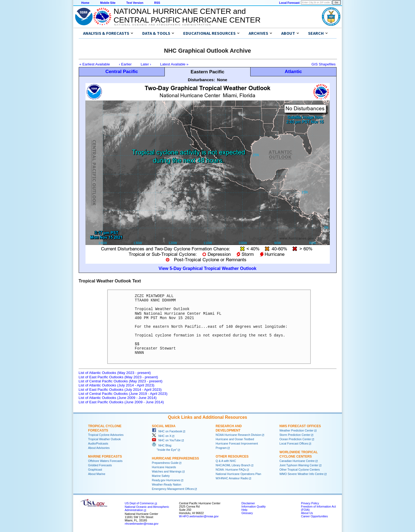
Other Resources (232, 457)
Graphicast (95, 470)
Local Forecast (289, 3)
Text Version (135, 3)
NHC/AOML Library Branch (233, 465)
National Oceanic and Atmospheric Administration (163, 25)
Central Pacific (122, 71)
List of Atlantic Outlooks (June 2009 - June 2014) (118, 398)
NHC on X (162, 436)
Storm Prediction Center (295, 435)
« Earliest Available (95, 64)
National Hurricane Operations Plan (239, 474)
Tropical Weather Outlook (104, 439)
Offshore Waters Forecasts (105, 461)
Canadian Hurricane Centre (297, 461)
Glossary (247, 513)
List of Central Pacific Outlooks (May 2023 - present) (121, 381)
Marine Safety (161, 476)
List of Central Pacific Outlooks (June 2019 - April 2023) (123, 394)
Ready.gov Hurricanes (166, 480)
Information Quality (254, 506)
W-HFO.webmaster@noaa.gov (199, 516)
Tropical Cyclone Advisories (106, 435)
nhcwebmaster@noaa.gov (142, 524)
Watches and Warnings (167, 471)
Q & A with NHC (226, 461)
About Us (307, 513)
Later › (146, 64)
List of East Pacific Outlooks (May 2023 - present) (118, 377)
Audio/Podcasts (98, 443)
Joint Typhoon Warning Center (299, 465)
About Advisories (99, 448)
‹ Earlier (125, 64)
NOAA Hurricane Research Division (239, 435)
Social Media (164, 426)
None (222, 80)
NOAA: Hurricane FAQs (231, 470)
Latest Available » (174, 64)
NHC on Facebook (167, 431)
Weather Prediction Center (297, 430)
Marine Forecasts (105, 457)
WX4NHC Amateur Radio (232, 478)
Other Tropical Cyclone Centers (300, 470)
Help (245, 510)
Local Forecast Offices (294, 443)
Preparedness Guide (165, 463)
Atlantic (293, 71)
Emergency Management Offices (173, 489)
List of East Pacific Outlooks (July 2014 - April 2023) (120, 390)
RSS (157, 3)
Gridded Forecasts (100, 465)
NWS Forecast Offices (300, 426)
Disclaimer (248, 503)
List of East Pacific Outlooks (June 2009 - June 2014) (121, 402)
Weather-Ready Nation (167, 484)
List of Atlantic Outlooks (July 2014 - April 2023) (117, 385)
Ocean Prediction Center (295, 439)
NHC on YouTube (166, 440)
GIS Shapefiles (324, 64)
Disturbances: (201, 80)
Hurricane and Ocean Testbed (235, 439)
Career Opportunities (314, 516)
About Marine (97, 474)
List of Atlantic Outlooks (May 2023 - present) (115, 373)
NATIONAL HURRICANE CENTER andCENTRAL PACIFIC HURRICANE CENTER (187, 16)
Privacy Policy (310, 503)
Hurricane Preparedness (176, 458)
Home (85, 3)
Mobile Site (108, 3)
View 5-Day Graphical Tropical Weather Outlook (207, 268)
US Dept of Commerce (139, 503)
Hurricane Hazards (164, 467)
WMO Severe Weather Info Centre (302, 474)
